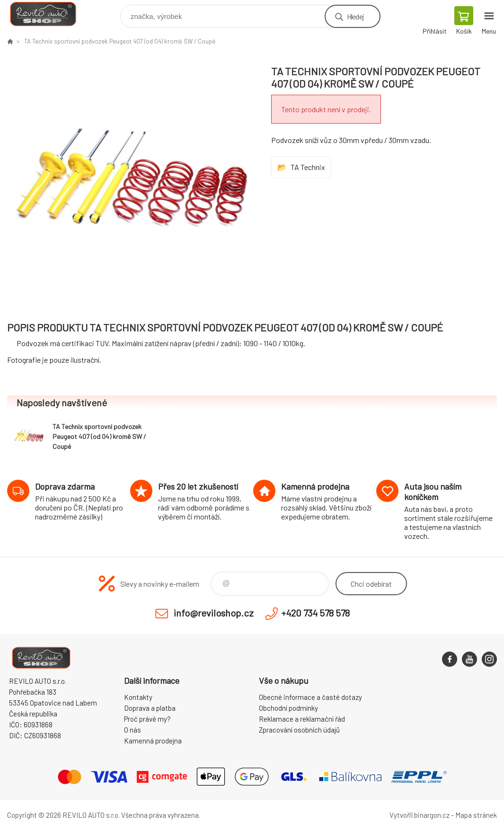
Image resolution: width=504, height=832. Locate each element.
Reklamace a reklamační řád (302, 719)
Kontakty (138, 697)
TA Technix (308, 167)
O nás (133, 730)
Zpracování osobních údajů (299, 730)
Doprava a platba (150, 708)
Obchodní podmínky (288, 708)
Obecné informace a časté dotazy (310, 697)
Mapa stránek (476, 815)
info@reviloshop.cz (214, 613)
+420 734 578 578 (315, 613)
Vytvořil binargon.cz (420, 815)
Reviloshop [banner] (49, 14)
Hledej (355, 16)
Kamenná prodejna (153, 741)
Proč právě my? (147, 719)
